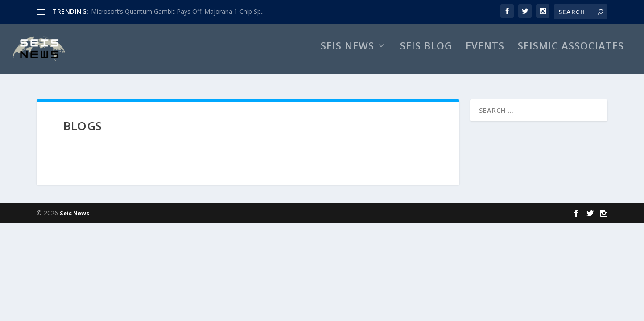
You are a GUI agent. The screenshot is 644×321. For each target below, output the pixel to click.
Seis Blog (426, 56)
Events (485, 56)
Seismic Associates (571, 56)
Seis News (347, 56)
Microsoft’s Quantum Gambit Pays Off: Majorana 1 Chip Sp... (178, 11)
